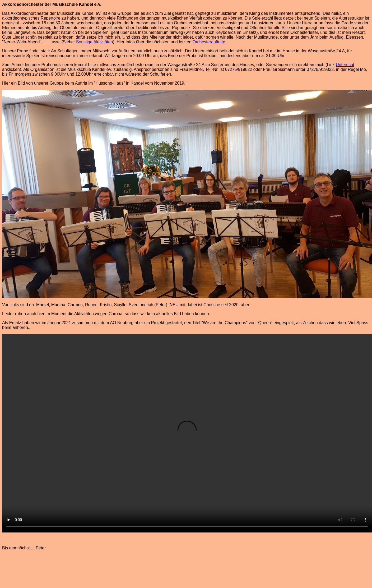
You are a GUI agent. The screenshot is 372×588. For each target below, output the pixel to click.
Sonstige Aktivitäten (95, 42)
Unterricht (345, 65)
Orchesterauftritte (209, 42)
